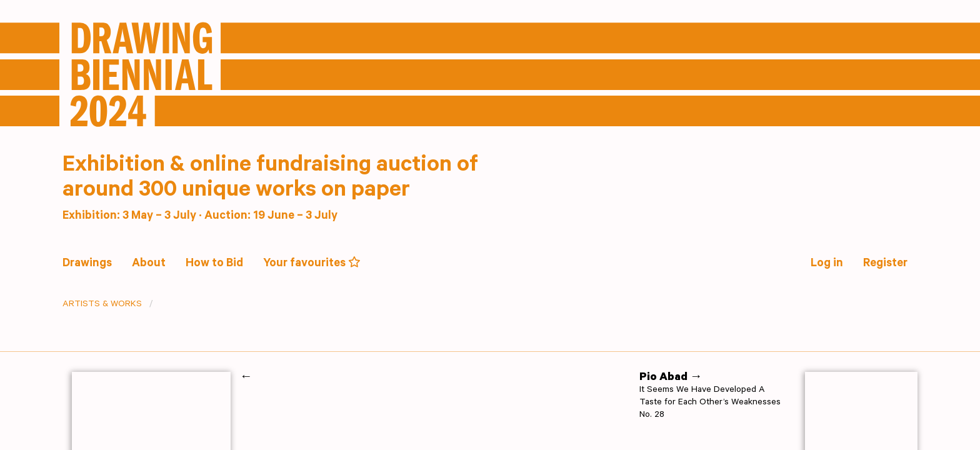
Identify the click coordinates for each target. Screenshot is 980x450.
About (149, 264)
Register (885, 264)
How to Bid (214, 264)
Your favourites (312, 263)
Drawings (87, 264)
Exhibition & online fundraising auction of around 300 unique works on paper (270, 179)
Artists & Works (102, 305)
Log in (827, 264)
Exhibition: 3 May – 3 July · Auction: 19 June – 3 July (200, 217)
